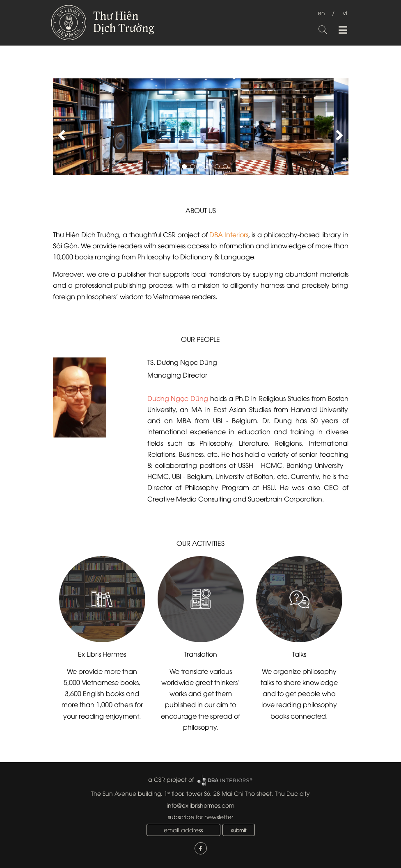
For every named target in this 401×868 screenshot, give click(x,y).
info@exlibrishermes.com (200, 805)
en (321, 13)
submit (239, 830)
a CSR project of (171, 779)
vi (345, 13)
